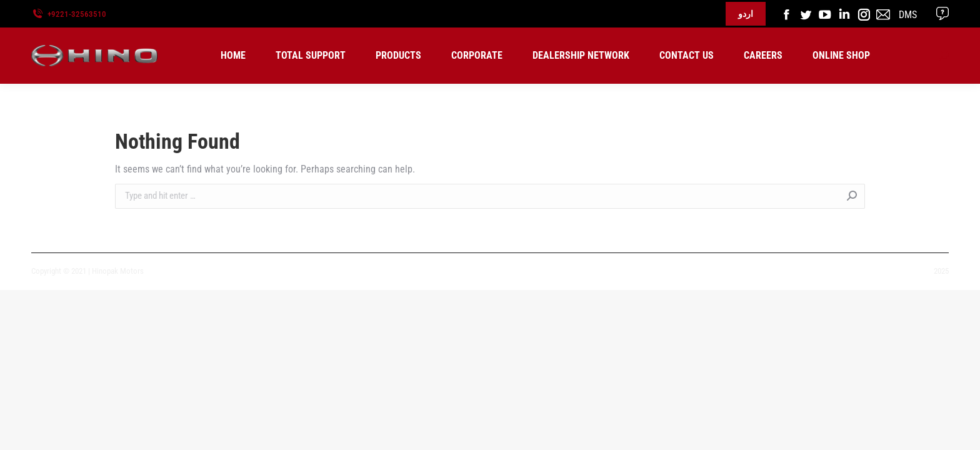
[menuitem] (233, 56)
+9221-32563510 (77, 14)
